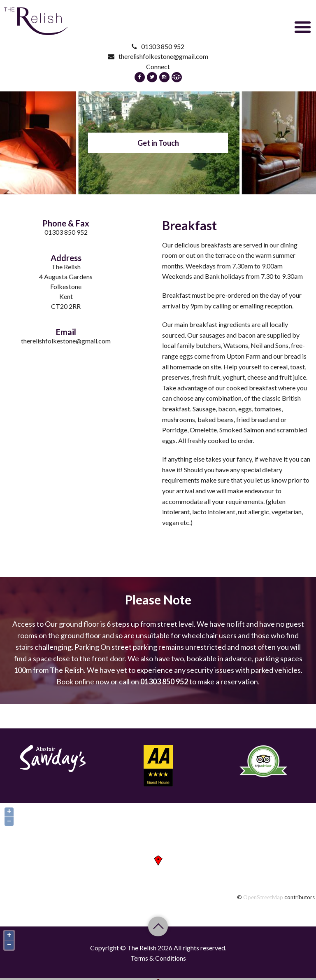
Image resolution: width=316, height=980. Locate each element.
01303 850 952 (158, 46)
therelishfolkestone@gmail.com (158, 56)
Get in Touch (158, 143)
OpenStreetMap (263, 897)
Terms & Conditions (158, 958)
